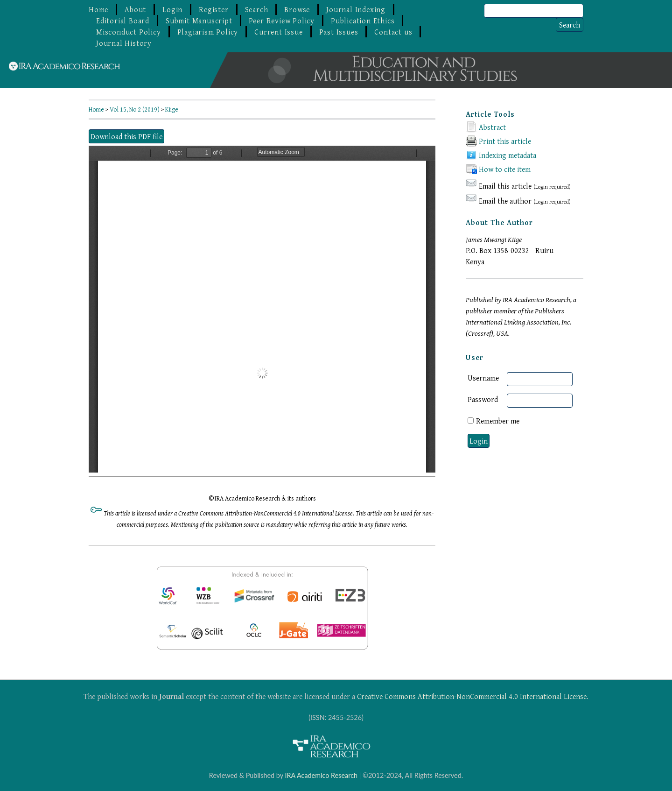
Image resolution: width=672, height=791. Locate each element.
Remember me (498, 421)
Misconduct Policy (129, 32)
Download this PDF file (126, 136)
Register (213, 9)
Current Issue (278, 32)
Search (257, 9)
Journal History (124, 43)
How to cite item (505, 169)
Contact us (393, 32)
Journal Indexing (356, 9)
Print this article (505, 141)
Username (483, 378)
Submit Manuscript (199, 21)
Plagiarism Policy (208, 32)
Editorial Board (123, 21)
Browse (297, 9)
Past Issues (339, 32)
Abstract (492, 127)
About (135, 9)
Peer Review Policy (282, 21)
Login (172, 9)
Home (98, 9)
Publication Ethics (363, 21)
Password (483, 399)
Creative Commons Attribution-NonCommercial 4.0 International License (472, 696)
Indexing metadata (507, 155)
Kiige (172, 109)
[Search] (534, 11)
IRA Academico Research (321, 775)
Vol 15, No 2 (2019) (135, 109)
